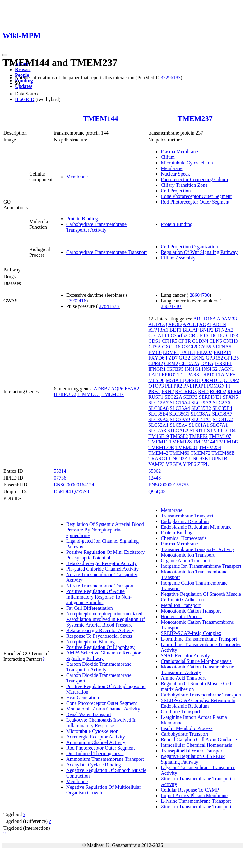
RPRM (234, 391)
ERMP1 (171, 352)
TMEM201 (187, 447)
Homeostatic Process (182, 616)
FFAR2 (132, 389)
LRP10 (207, 375)
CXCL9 (190, 347)
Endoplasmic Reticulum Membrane (196, 527)
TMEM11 (158, 442)
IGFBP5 (175, 369)
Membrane (77, 177)
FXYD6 (156, 358)
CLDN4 (200, 341)
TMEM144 (100, 118)
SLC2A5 (222, 403)
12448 (155, 478)
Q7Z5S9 (81, 491)
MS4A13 (175, 380)
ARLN (220, 324)
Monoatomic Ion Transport (187, 555)
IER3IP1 (223, 363)
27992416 (76, 301)
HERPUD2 (65, 394)
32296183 (171, 78)
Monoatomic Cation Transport (191, 611)
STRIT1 (198, 431)
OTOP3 (156, 386)
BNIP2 (206, 330)
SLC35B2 (201, 408)
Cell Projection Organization (189, 247)
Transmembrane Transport (187, 516)
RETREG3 (186, 391)
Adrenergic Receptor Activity (96, 737)
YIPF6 (190, 464)
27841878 (109, 306)
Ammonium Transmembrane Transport (105, 759)
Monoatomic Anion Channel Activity (103, 709)
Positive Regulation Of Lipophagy (100, 647)
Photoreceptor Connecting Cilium (194, 179)
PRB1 (154, 391)
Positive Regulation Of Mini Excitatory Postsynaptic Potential (105, 555)
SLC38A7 (222, 414)
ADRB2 (102, 389)
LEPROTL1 (171, 375)
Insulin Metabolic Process (187, 728)
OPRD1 (193, 380)
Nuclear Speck (175, 174)
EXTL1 (188, 352)
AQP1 (205, 324)
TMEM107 (220, 436)
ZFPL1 (204, 464)
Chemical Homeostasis (184, 538)
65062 (155, 471)
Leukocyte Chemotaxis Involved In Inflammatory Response (101, 723)
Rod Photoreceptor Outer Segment (195, 202)
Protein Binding (82, 219)
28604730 (200, 295)
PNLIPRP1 (195, 386)
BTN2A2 (224, 330)
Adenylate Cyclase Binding (94, 765)
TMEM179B (161, 447)
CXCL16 (171, 347)
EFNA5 (224, 347)
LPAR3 (191, 375)
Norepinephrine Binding (90, 642)
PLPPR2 (174, 386)
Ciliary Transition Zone (184, 185)
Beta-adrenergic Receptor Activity (100, 630)
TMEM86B (223, 453)
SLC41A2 (223, 419)
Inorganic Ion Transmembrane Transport (201, 566)
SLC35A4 (180, 408)
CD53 (232, 335)
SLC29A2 (201, 403)
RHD (203, 391)
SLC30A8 (158, 408)
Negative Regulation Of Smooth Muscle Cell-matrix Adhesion (201, 597)
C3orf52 (179, 335)
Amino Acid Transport (183, 678)
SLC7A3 (157, 431)
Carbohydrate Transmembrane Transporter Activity (96, 227)
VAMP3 (156, 464)
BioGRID (25, 99)
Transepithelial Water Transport (192, 751)
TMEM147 (228, 442)
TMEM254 (210, 447)
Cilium (168, 157)
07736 (60, 478)
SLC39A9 (180, 419)
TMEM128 (180, 442)
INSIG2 (210, 369)
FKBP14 (222, 352)
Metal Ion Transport (181, 605)
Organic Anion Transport (186, 560)
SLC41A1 (201, 419)
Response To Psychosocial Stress (99, 636)
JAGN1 (227, 369)
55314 (60, 471)
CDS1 (154, 341)
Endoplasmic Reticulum (185, 521)
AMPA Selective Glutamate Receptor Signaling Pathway (103, 656)
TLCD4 (228, 431)
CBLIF (195, 335)
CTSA (155, 347)
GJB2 (184, 358)
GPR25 (231, 358)
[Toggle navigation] (5, 55)
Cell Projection (176, 191)
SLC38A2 (201, 414)
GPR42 (156, 363)
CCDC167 (215, 335)
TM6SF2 (179, 436)
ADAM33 (227, 319)
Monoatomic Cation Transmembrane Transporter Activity (197, 670)
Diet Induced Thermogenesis (95, 753)
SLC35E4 (158, 414)
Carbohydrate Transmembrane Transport (107, 252)
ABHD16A (205, 319)
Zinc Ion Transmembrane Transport (196, 807)
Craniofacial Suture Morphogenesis (196, 661)
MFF (230, 375)
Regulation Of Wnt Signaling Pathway (199, 252)
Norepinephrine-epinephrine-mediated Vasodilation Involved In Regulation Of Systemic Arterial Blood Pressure (106, 619)
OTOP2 (232, 380)
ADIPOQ (158, 324)
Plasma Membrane (179, 152)
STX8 (213, 431)
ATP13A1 (158, 330)
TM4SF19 (159, 436)
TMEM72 (201, 453)
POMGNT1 (219, 386)
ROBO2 (218, 391)
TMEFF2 (198, 436)
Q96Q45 (157, 491)
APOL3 (190, 324)
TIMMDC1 (89, 394)
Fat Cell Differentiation (90, 608)
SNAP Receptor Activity (185, 656)
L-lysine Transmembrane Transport (196, 801)
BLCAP (190, 330)
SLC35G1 (179, 414)
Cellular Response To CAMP (190, 790)
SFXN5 (230, 397)
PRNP (167, 391)
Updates (24, 86)
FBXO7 (204, 352)
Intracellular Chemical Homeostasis (196, 745)
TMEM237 (195, 118)
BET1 (175, 330)
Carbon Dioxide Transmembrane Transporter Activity (99, 667)
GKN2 (198, 358)
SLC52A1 (158, 425)
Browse (23, 69)
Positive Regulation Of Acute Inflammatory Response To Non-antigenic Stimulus (99, 597)
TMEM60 (179, 453)
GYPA (207, 363)
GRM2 (171, 363)
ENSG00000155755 (169, 485)
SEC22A (173, 397)
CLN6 (216, 341)
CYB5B (207, 347)
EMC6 (155, 352)
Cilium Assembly (178, 258)
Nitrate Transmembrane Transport (100, 586)
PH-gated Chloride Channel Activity (102, 569)
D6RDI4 (62, 491)
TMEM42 (158, 453)
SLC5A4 (179, 425)
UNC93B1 (200, 459)
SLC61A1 (199, 425)
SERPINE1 (210, 397)
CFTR (185, 341)
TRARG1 (158, 459)
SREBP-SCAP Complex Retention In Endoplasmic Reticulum (198, 703)
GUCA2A (189, 363)
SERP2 (190, 397)
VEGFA (174, 464)
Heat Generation (83, 698)
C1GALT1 (159, 335)
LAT (153, 375)
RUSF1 (156, 397)
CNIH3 (231, 341)
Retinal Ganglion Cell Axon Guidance (199, 739)
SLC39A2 (158, 419)
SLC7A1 (219, 425)
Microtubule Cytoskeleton (187, 163)
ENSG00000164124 (74, 485)
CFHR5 (169, 341)
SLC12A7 (158, 403)
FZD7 (172, 358)
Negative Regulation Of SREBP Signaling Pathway (193, 759)
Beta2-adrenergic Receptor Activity (102, 563)
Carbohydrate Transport (184, 734)
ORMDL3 (212, 380)
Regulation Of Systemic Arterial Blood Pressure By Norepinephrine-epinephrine (105, 530)
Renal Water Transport (89, 714)
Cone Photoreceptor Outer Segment (196, 196)
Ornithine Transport (180, 712)
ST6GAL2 (178, 431)
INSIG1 (193, 369)
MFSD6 (156, 380)
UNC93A (178, 459)
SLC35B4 (222, 408)
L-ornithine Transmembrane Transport (199, 639)
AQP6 (117, 389)
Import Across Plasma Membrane (194, 795)
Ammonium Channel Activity (96, 742)
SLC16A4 (180, 403)
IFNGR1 (157, 369)
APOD (175, 324)
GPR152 (214, 358)
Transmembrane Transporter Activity (198, 549)
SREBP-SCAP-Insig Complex (191, 633)
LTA (220, 375)
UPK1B (219, 459)
